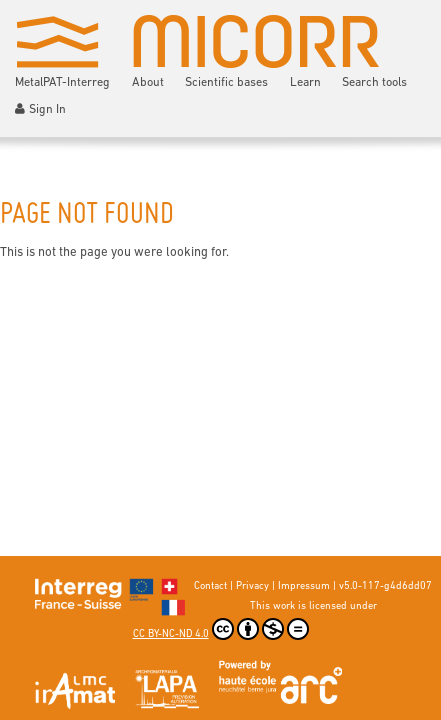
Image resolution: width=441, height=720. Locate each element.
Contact (210, 586)
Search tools (374, 83)
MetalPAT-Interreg (62, 83)
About (148, 83)
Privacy (252, 586)
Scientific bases (226, 83)
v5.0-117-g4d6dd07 (385, 586)
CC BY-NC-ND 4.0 (221, 629)
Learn (305, 83)
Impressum (304, 586)
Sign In (40, 109)
